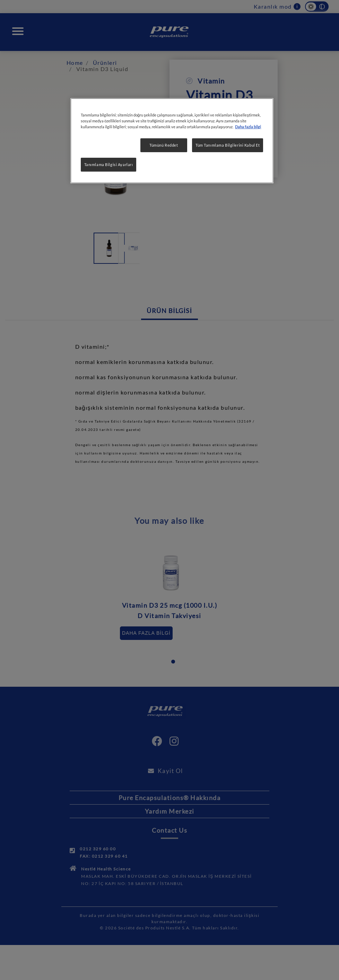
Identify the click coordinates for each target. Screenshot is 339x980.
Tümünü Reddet (164, 145)
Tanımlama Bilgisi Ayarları (109, 164)
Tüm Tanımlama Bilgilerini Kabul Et (228, 145)
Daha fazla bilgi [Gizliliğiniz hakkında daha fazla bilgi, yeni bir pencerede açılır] (248, 127)
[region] (172, 141)
